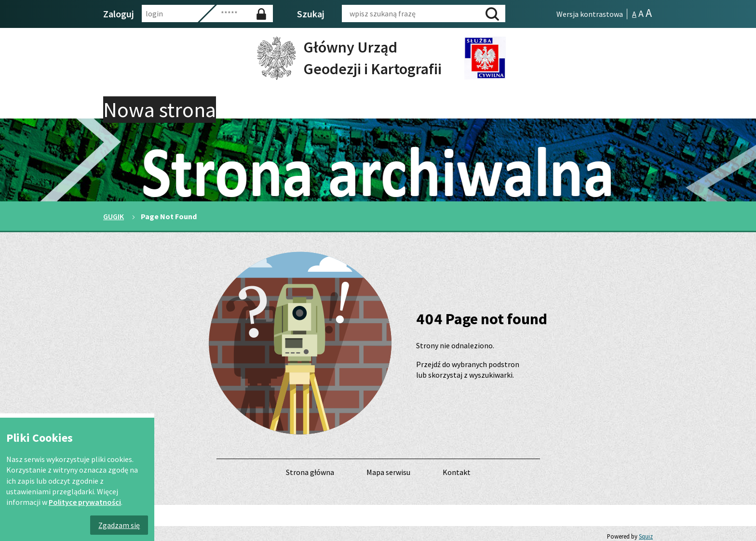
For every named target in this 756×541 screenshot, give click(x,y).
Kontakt (457, 472)
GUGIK (114, 216)
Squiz (646, 536)
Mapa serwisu (388, 472)
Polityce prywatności (85, 502)
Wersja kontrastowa (590, 14)
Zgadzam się (119, 525)
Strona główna (310, 472)
